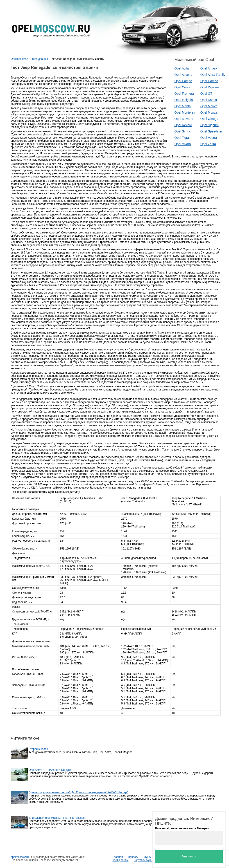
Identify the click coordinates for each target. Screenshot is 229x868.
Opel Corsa (183, 87)
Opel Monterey (185, 112)
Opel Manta (183, 106)
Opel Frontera (184, 94)
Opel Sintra (182, 131)
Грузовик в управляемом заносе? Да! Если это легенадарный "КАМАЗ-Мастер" (78, 792)
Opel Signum (210, 125)
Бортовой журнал (144, 860)
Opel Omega (209, 119)
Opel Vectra (209, 138)
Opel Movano (184, 119)
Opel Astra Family (213, 75)
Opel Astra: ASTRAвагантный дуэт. (50, 770)
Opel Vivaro (183, 144)
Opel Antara (209, 68)
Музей (148, 857)
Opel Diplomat (210, 87)
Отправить (189, 856)
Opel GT (206, 94)
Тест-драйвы (40, 59)
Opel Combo (209, 81)
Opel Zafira (208, 144)
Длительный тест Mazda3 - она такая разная (57, 818)
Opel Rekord (183, 125)
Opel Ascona (183, 75)
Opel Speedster (211, 131)
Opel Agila (182, 68)
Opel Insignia (184, 100)
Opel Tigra (182, 138)
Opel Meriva (209, 106)
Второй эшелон (39, 749)
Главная (118, 857)
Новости (133, 857)
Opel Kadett (209, 100)
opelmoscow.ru (20, 857)
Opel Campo (183, 81)
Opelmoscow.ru (20, 59)
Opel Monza (209, 112)
